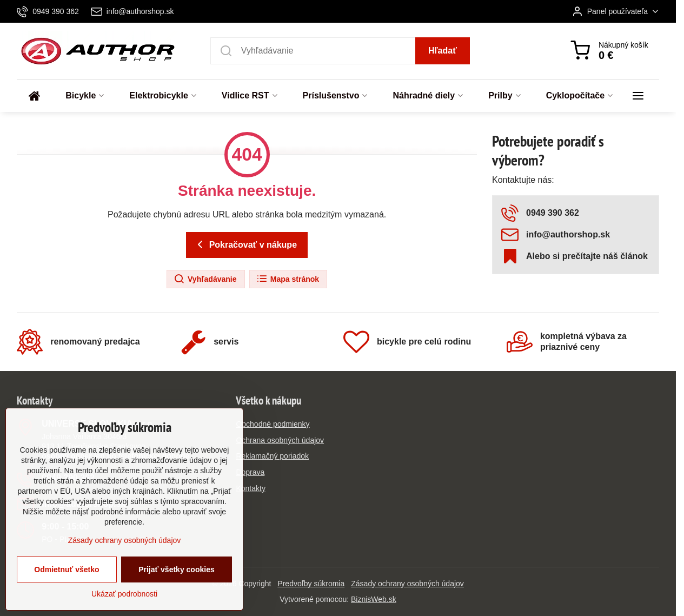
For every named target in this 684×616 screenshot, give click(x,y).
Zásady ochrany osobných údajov (407, 584)
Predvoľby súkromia (311, 584)
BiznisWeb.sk (374, 599)
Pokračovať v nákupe (245, 244)
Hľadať (443, 51)
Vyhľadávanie (205, 279)
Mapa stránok (288, 279)
